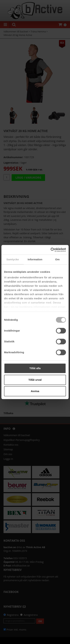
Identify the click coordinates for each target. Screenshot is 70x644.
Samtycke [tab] (13, 259)
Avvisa (35, 391)
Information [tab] (35, 259)
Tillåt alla (35, 368)
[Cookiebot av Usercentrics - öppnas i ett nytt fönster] (51, 250)
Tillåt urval (35, 380)
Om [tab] (57, 259)
